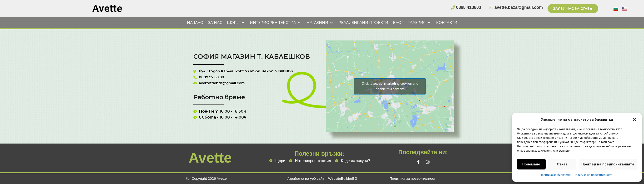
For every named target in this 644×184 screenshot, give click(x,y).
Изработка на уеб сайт (305, 178)
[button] (634, 119)
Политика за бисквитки (556, 175)
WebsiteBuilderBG (343, 178)
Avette (107, 8)
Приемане (531, 164)
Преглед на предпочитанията (608, 164)
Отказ (562, 164)
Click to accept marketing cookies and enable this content (390, 91)
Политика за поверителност (593, 175)
